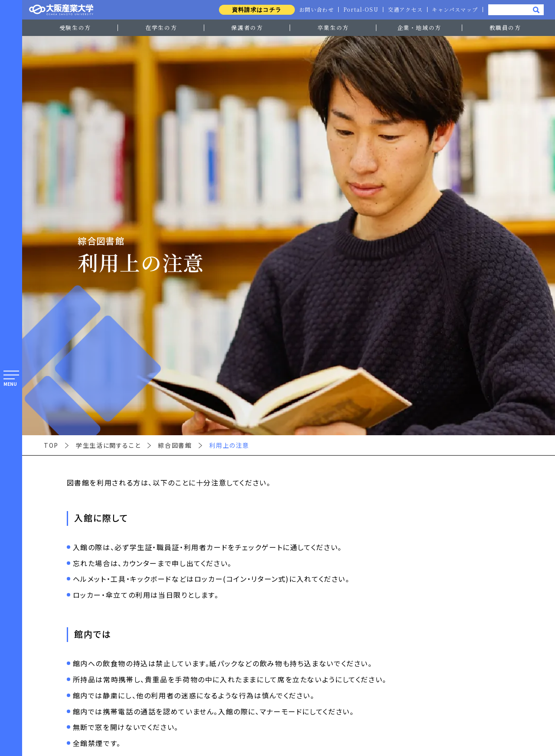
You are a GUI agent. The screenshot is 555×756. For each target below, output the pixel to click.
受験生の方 (75, 28)
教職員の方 (505, 28)
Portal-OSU (359, 10)
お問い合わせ (313, 10)
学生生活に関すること (108, 445)
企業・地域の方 (419, 28)
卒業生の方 (333, 28)
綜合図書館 (175, 445)
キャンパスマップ (454, 10)
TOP (51, 445)
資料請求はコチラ (253, 10)
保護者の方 (247, 28)
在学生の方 (161, 28)
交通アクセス (404, 10)
